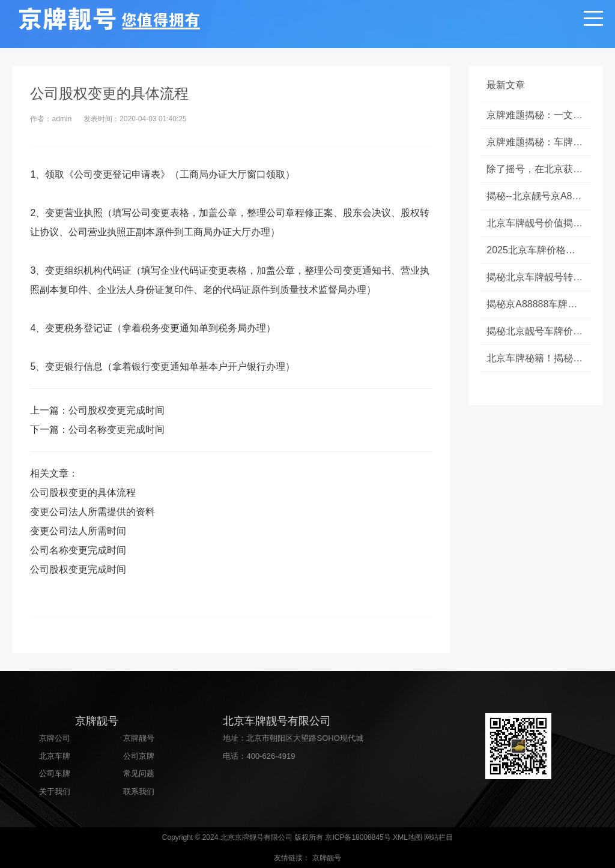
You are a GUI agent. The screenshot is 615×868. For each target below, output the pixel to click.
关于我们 (55, 791)
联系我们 (139, 791)
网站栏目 (438, 837)
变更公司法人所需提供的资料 (92, 512)
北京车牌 (55, 756)
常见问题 (139, 773)
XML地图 (407, 837)
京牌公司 (55, 738)
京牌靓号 (139, 738)
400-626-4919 (271, 756)
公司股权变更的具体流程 (83, 493)
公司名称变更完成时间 (117, 429)
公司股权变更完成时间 (117, 410)
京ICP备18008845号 (358, 837)
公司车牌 (55, 773)
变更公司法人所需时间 (78, 531)
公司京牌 (139, 756)
